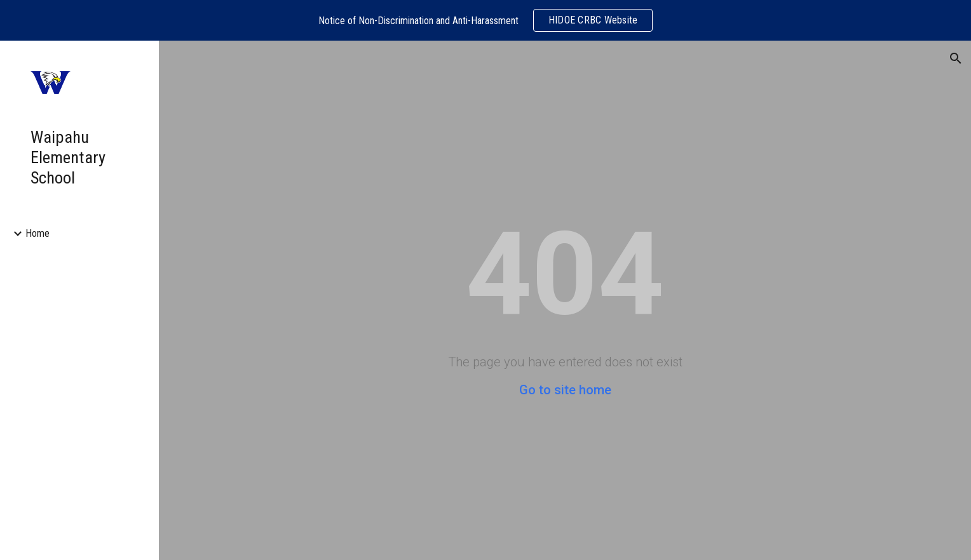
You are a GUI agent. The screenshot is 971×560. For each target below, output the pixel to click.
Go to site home (565, 390)
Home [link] (37, 233)
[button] (956, 58)
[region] (485, 20)
